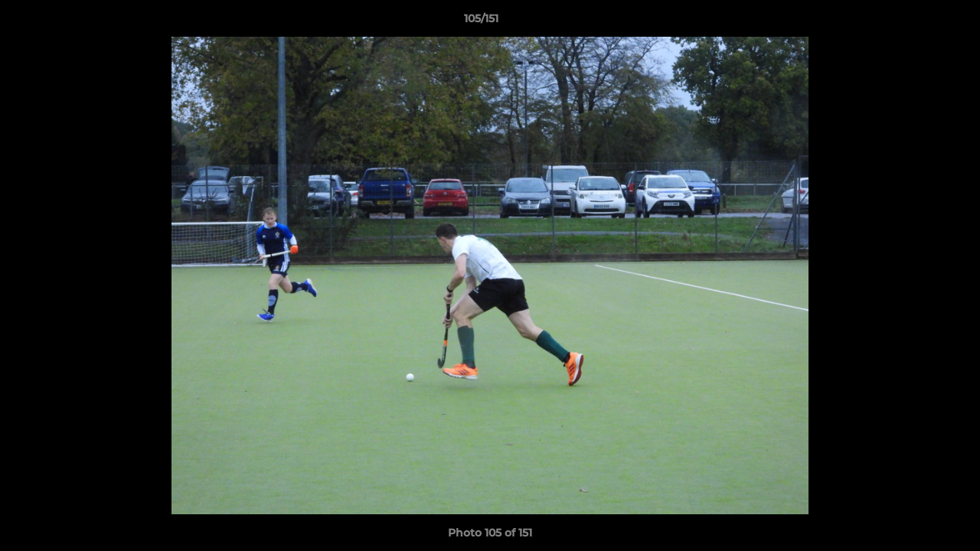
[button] (916, 22)
